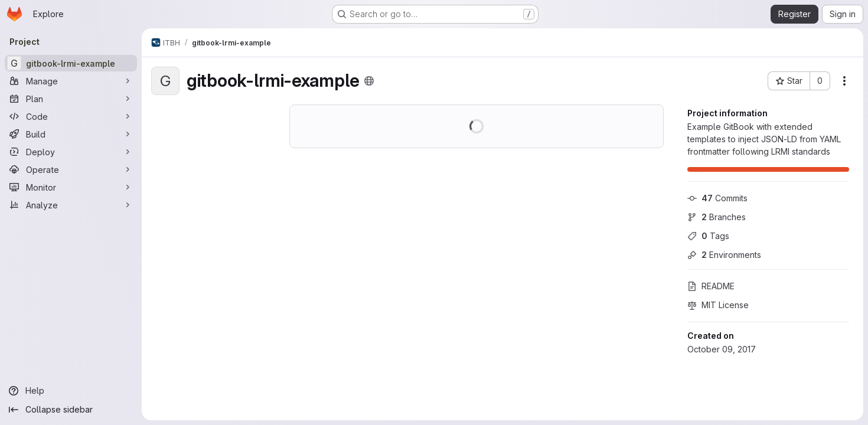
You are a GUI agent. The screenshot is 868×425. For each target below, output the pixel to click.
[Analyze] (71, 205)
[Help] (71, 391)
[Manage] (71, 81)
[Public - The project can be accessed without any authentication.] (369, 81)
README (711, 286)
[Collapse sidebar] (71, 410)
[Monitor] (71, 187)
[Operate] (71, 169)
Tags (708, 236)
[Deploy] (71, 152)
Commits (717, 198)
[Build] (71, 134)
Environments (724, 255)
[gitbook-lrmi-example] (71, 63)
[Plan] (71, 99)
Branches (717, 217)
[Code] (71, 116)
